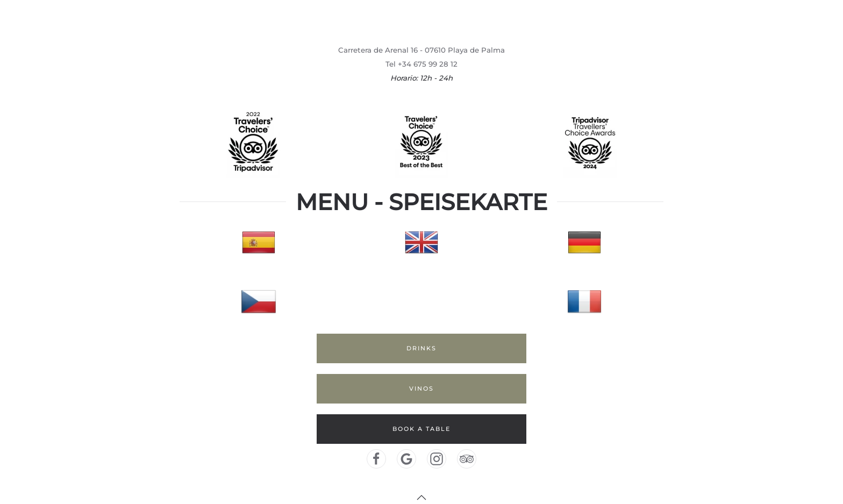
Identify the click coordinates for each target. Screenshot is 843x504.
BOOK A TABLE (421, 429)
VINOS (421, 388)
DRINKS (421, 348)
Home (732, 21)
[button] (421, 498)
